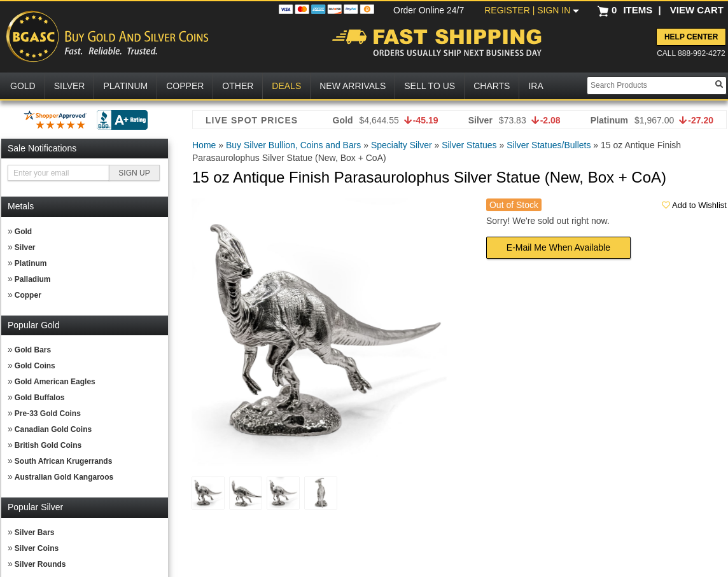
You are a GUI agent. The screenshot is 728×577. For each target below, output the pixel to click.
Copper (28, 295)
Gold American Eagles (55, 382)
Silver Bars (35, 532)
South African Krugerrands (64, 461)
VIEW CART (697, 10)
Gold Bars (33, 350)
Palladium (33, 279)
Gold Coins (35, 366)
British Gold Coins (48, 445)
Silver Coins (37, 548)
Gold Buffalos (40, 398)
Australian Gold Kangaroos (64, 477)
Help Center (691, 37)
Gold (23, 232)
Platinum (31, 263)
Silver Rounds (40, 564)
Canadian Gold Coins (53, 429)
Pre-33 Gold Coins (48, 414)
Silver (25, 247)
